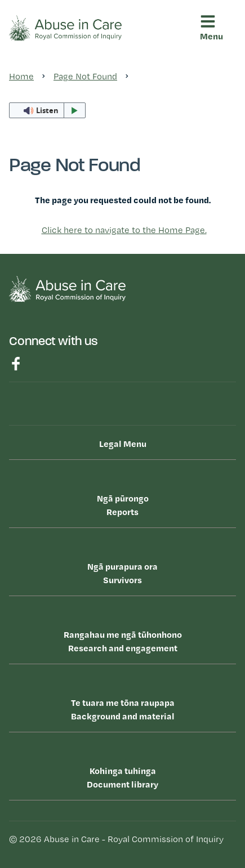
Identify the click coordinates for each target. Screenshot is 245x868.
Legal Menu (123, 444)
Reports (122, 504)
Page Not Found (85, 76)
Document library (122, 777)
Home (21, 76)
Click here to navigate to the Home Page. (124, 230)
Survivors (122, 572)
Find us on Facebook (16, 364)
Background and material (122, 709)
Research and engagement (122, 641)
